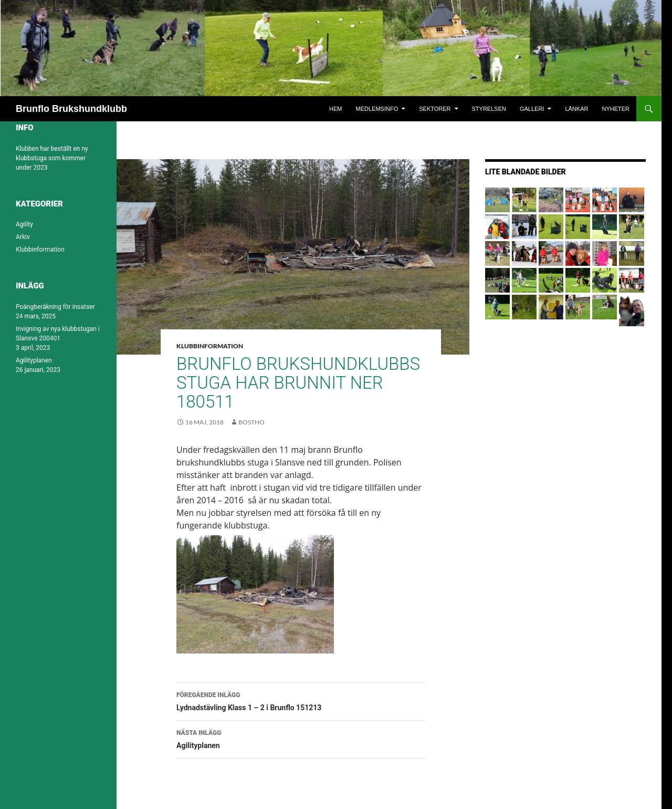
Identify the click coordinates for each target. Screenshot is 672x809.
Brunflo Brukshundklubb (71, 109)
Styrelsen (489, 109)
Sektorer (435, 109)
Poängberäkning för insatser (55, 307)
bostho (251, 422)
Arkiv (23, 237)
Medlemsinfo (377, 109)
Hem (335, 109)
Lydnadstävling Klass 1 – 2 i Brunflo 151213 (301, 700)
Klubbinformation (210, 346)
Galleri (532, 109)
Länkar (576, 109)
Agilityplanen (301, 738)
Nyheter (616, 109)
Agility (24, 224)
